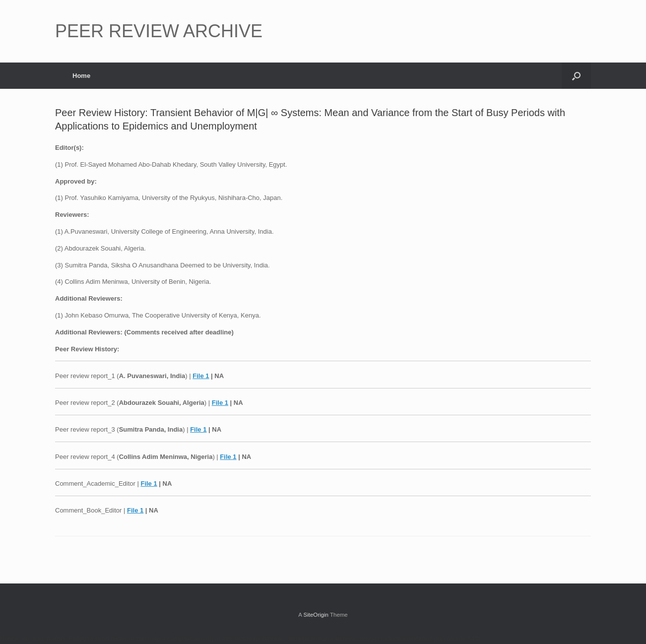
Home (81, 76)
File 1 (201, 376)
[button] (576, 76)
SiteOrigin (316, 615)
